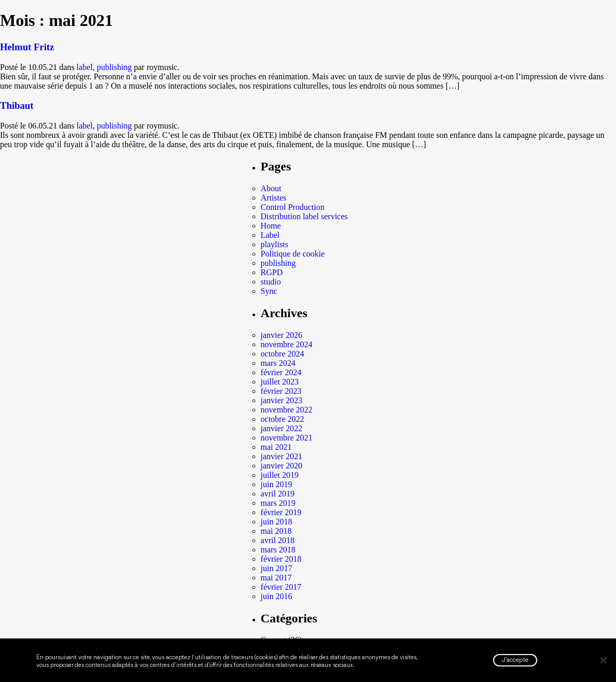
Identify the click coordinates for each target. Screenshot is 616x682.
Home (271, 226)
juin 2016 (277, 596)
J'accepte (515, 660)
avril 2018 (278, 540)
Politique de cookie (293, 254)
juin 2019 (277, 484)
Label (270, 235)
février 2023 (281, 391)
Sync (269, 291)
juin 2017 (277, 568)
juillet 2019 (280, 475)
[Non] (603, 660)
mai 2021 (276, 447)
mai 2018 (276, 531)
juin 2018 (277, 522)
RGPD (272, 272)
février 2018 (281, 559)
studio (271, 282)
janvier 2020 (282, 466)
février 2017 (281, 587)
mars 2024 (278, 363)
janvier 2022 (282, 428)
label (85, 67)
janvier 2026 (282, 335)
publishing (115, 67)
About (271, 188)
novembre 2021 (287, 438)
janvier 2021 (282, 456)
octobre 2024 (283, 354)
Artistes (274, 198)
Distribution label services (304, 216)
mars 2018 (278, 550)
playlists (275, 244)
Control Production (293, 207)
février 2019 (281, 512)
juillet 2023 (280, 382)
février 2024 (281, 372)
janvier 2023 (282, 400)
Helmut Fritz (27, 47)
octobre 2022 (283, 419)
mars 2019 (278, 503)
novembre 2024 (287, 344)
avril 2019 (278, 494)
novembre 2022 (287, 410)
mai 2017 (276, 578)
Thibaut (17, 105)
